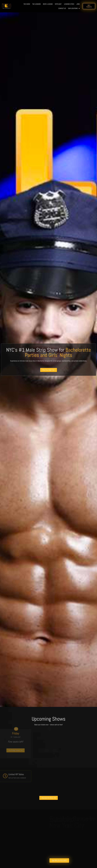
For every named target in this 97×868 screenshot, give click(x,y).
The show (27, 4)
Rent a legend (48, 4)
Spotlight (58, 4)
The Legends (37, 4)
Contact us (62, 8)
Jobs (78, 4)
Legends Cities (69, 4)
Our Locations (74, 8)
